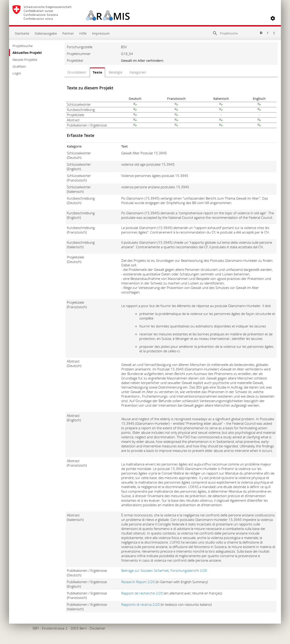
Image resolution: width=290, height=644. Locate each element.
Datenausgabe (46, 33)
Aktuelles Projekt (27, 53)
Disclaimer (98, 628)
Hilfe (83, 33)
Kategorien (138, 72)
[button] (273, 18)
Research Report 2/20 (138, 582)
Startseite (22, 33)
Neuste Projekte (25, 60)
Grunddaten (77, 72)
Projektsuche (23, 46)
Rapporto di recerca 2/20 (140, 604)
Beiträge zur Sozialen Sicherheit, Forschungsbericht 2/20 (164, 570)
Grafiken (19, 66)
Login (17, 73)
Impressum (101, 33)
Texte (97, 72)
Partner (68, 33)
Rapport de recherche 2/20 (142, 593)
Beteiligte (116, 72)
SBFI (36, 628)
